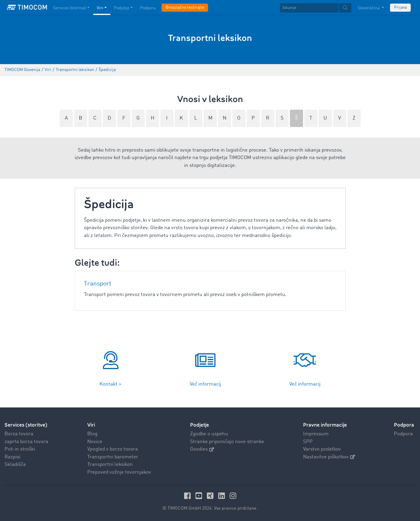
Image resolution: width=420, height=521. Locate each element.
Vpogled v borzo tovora (113, 449)
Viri (91, 425)
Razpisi (12, 457)
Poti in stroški (20, 449)
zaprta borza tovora (26, 442)
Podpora (403, 434)
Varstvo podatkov (322, 449)
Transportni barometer (113, 457)
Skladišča (15, 465)
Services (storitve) (26, 425)
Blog (92, 434)
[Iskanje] (309, 8)
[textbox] (316, 8)
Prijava (400, 7)
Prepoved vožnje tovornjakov (119, 472)
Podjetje (200, 425)
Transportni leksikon (110, 465)
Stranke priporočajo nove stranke (227, 442)
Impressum (316, 434)
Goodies (202, 449)
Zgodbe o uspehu (209, 434)
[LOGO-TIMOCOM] (27, 7)
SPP (308, 442)
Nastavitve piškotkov (329, 457)
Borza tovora (19, 434)
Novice (95, 442)
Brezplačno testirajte (185, 7)
